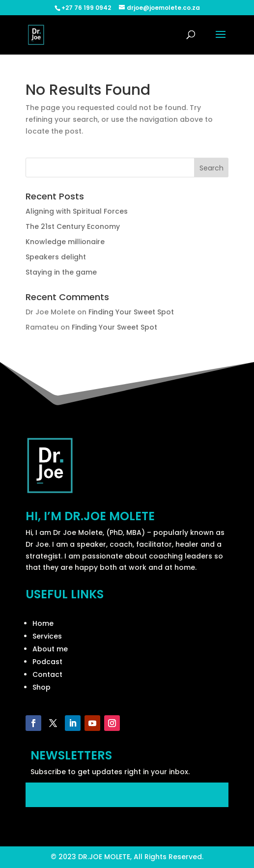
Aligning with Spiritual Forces (77, 211)
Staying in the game (61, 272)
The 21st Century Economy (73, 226)
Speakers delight (56, 257)
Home (43, 623)
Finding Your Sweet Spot (131, 312)
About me (50, 649)
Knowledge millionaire (65, 242)
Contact (47, 674)
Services (47, 636)
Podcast (47, 662)
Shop (42, 687)
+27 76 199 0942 (86, 8)
